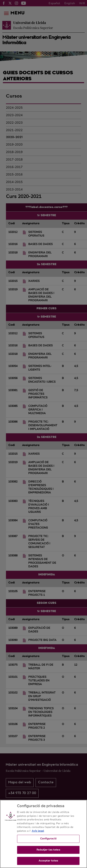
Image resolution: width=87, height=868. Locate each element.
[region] (43, 834)
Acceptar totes (48, 861)
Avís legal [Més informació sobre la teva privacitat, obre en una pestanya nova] (38, 831)
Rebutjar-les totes (48, 850)
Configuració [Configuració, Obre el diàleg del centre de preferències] (48, 839)
